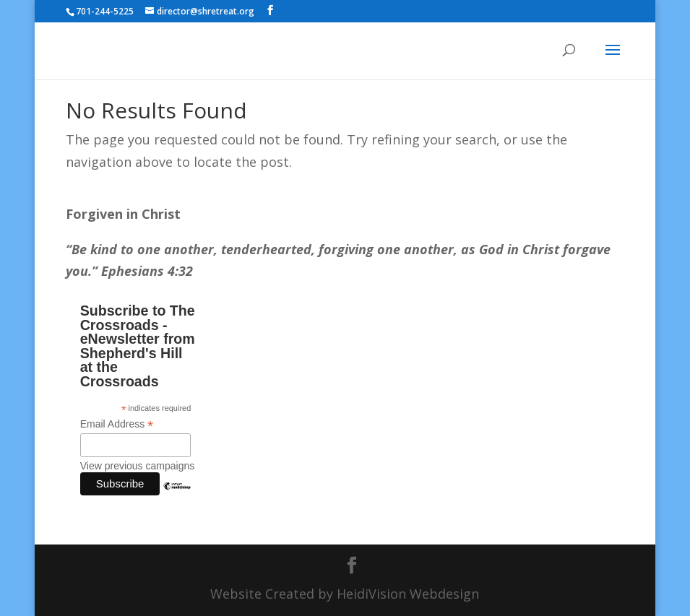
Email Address (117, 424)
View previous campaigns (138, 466)
